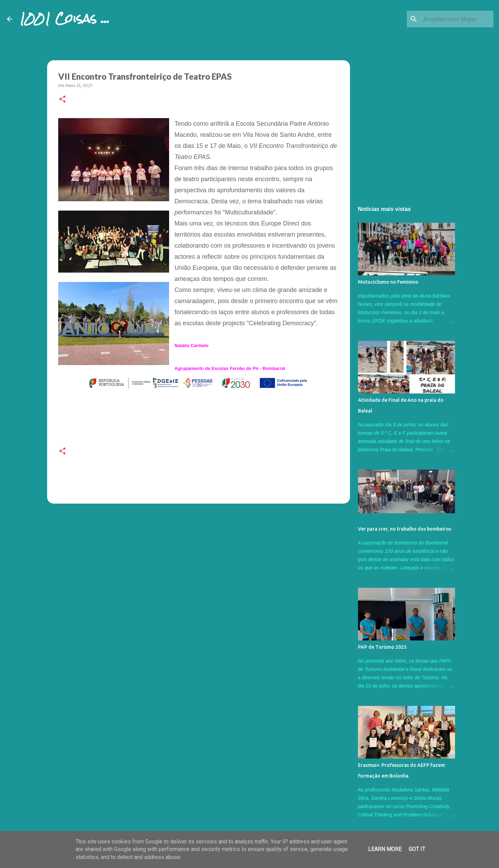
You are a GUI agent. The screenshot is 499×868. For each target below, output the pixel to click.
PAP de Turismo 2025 (382, 647)
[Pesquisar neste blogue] (457, 19)
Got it (417, 849)
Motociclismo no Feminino (388, 282)
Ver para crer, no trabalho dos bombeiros (405, 529)
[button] (62, 100)
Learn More (385, 849)
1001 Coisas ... (64, 19)
